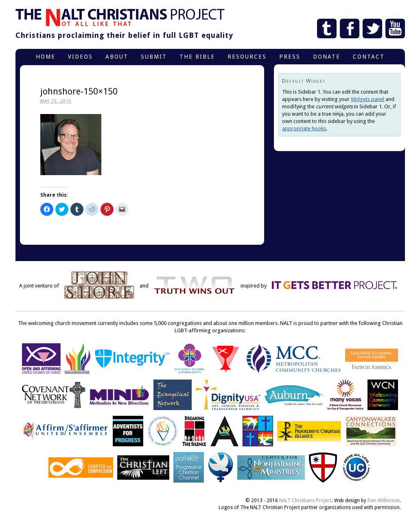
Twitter (372, 29)
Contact (369, 57)
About (117, 57)
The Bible (197, 57)
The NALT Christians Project (120, 18)
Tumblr (327, 29)
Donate (327, 57)
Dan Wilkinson (384, 500)
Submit (154, 57)
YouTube (395, 29)
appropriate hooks (304, 128)
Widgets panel (367, 99)
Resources (247, 57)
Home (46, 57)
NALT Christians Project (305, 500)
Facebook (350, 29)
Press (290, 57)
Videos (80, 57)
